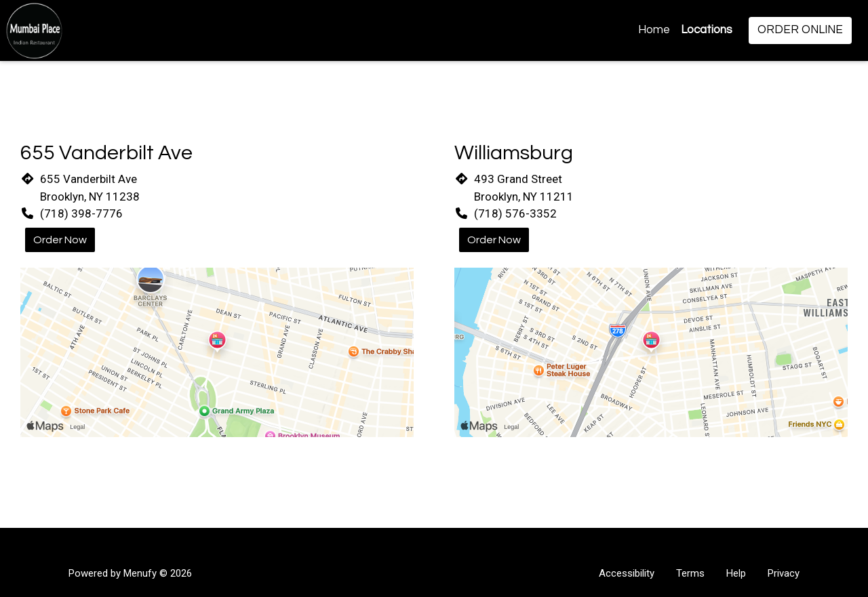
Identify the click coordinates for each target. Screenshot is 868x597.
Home (654, 30)
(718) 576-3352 (515, 213)
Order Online (800, 30)
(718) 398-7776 (81, 213)
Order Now (60, 240)
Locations (707, 30)
